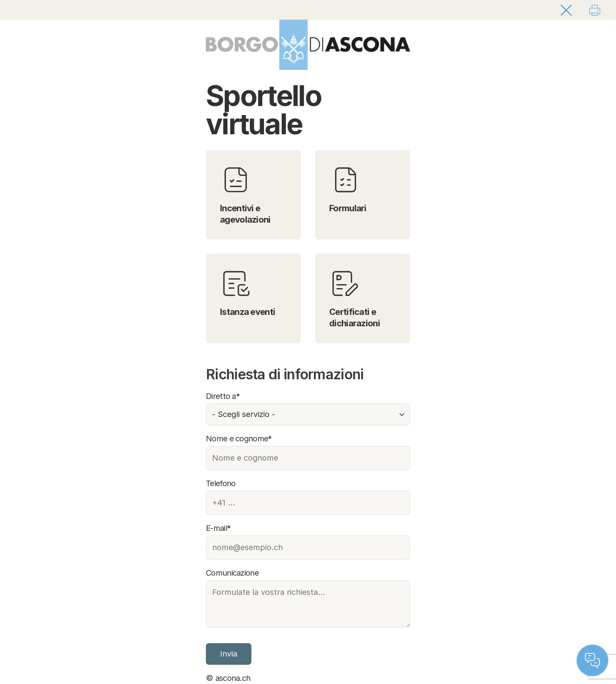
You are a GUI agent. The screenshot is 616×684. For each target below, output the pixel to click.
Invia (229, 654)
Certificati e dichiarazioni (355, 298)
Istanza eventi (247, 292)
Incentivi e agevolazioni (245, 194)
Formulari (348, 189)
